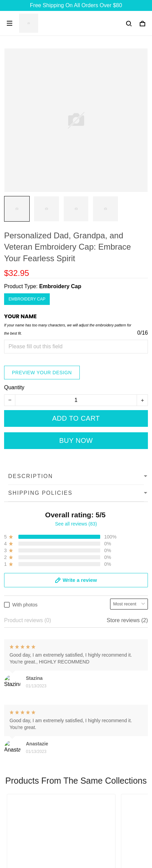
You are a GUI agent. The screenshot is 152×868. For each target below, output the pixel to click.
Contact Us (18, 797)
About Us (15, 786)
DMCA (12, 832)
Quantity (14, 387)
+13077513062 (22, 745)
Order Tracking (22, 820)
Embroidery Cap (60, 286)
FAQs (11, 809)
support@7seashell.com (33, 754)
